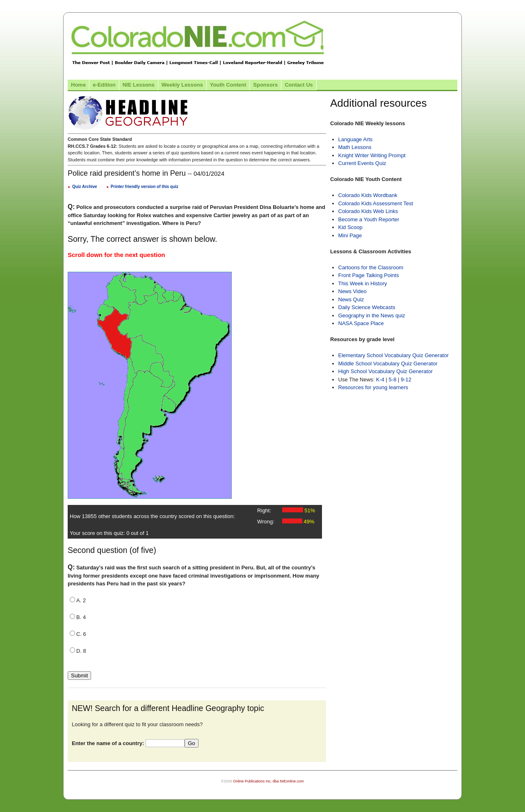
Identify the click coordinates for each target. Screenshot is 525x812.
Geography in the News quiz (372, 315)
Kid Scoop (350, 227)
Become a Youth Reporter (369, 219)
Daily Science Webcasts (367, 307)
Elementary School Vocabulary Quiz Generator (394, 355)
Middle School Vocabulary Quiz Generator (388, 364)
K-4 (380, 380)
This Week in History (363, 283)
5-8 (393, 380)
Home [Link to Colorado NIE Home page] (78, 85)
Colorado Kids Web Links (368, 211)
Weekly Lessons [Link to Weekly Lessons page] (182, 85)
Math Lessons (355, 147)
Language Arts (356, 139)
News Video (353, 291)
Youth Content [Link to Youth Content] (228, 85)
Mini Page (350, 235)
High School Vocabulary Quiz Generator (386, 371)
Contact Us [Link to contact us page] (299, 85)
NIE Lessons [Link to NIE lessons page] (139, 85)
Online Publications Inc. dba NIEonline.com (268, 781)
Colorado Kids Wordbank (368, 195)
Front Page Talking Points (369, 275)
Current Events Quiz (362, 163)
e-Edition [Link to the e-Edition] (104, 85)
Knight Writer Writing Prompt (372, 155)
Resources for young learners (373, 387)
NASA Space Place (361, 323)
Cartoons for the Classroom (371, 267)
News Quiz (351, 299)
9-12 (406, 380)
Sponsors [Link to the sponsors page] (265, 85)
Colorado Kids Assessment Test (376, 203)
